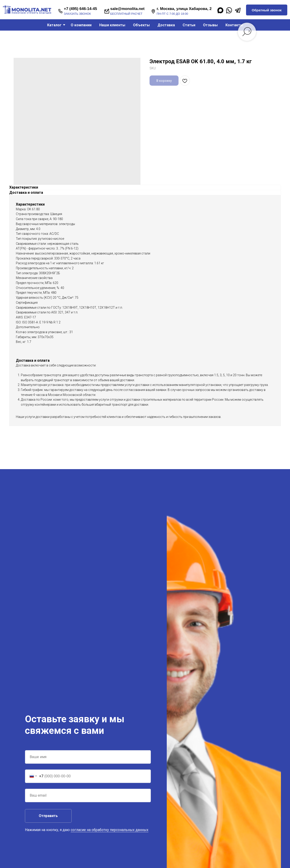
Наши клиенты (112, 25)
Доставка (166, 25)
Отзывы (210, 25)
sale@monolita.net (127, 9)
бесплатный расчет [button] (126, 14)
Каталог (54, 25)
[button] (267, 10)
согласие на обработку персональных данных (110, 830)
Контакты (234, 25)
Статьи (189, 25)
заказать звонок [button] (77, 14)
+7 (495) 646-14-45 (81, 9)
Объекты (141, 25)
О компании (81, 25)
